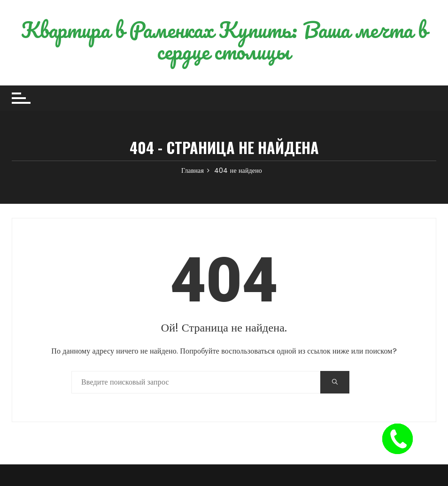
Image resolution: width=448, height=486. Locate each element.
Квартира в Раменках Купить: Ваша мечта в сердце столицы (224, 40)
